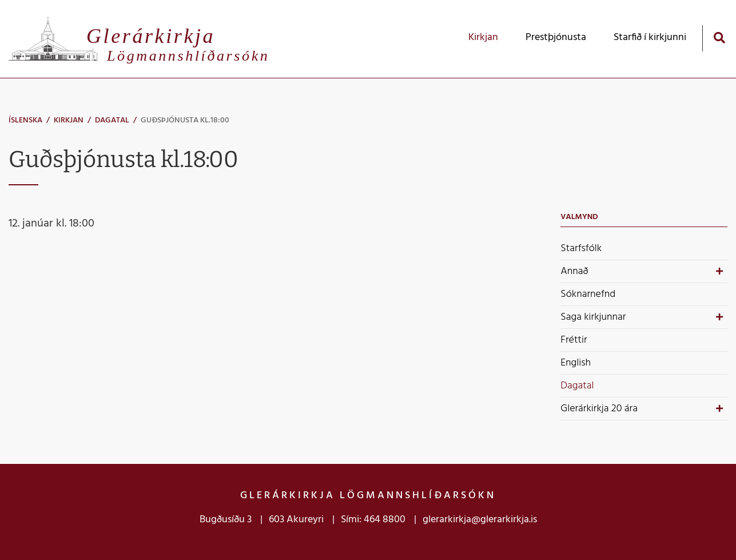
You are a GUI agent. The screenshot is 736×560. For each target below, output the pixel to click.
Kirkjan (69, 120)
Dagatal (112, 120)
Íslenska (25, 120)
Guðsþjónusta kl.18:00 (185, 120)
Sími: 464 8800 (373, 520)
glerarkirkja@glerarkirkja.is (480, 520)
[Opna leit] (719, 37)
